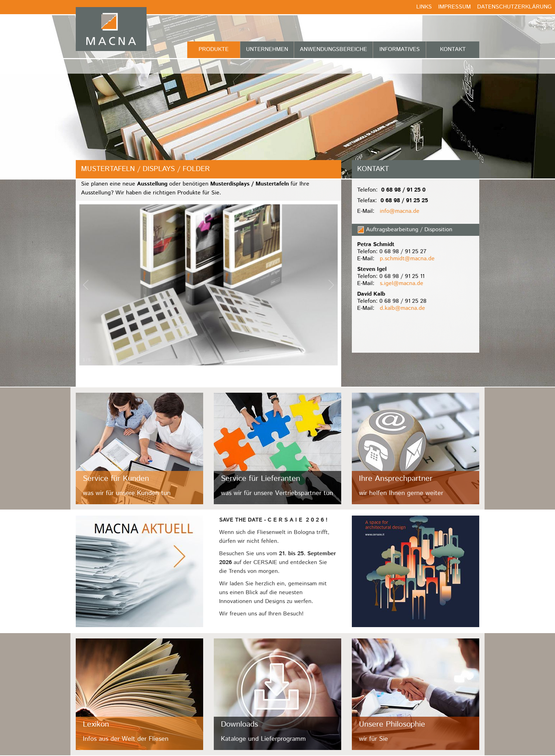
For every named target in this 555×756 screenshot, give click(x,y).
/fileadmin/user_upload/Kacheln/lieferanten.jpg (277, 448)
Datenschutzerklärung (514, 7)
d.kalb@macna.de (402, 308)
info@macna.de (400, 211)
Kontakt (453, 49)
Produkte (214, 49)
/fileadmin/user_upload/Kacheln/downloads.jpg (277, 694)
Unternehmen (267, 49)
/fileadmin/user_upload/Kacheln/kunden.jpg (139, 448)
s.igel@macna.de (402, 283)
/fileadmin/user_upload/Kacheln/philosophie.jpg (416, 694)
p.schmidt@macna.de (407, 259)
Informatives (400, 49)
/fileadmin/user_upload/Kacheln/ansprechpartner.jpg (416, 448)
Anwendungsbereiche (333, 49)
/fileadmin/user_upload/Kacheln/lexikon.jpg (139, 694)
